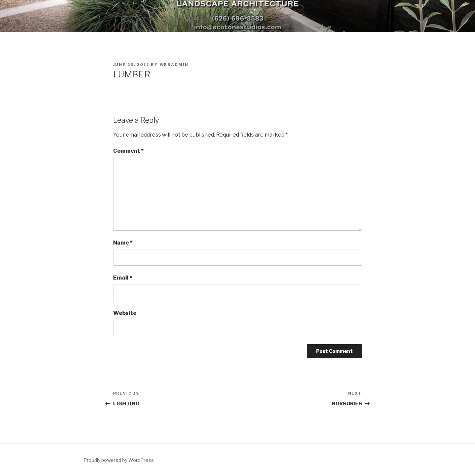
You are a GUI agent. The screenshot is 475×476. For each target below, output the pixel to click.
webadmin (174, 65)
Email (123, 278)
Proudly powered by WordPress (119, 460)
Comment (128, 151)
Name (123, 243)
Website (125, 313)
